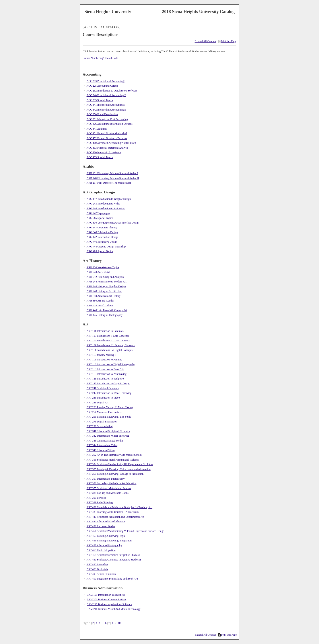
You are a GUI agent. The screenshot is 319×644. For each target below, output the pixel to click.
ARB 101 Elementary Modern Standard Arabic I (112, 173)
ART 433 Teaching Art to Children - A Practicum (113, 512)
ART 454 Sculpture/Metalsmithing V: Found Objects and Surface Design (125, 531)
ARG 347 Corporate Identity (102, 228)
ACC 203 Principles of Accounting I (106, 81)
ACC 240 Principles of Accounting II (106, 95)
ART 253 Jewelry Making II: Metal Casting (110, 407)
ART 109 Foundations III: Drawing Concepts (111, 345)
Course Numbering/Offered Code (100, 58)
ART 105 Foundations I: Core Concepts (108, 336)
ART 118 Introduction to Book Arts (105, 369)
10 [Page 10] (119, 623)
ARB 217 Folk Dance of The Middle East (109, 183)
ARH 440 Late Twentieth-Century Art (107, 310)
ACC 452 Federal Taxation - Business (107, 138)
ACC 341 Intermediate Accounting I (106, 105)
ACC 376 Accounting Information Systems (110, 124)
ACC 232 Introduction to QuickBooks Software (112, 91)
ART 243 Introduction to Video (103, 398)
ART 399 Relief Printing (100, 502)
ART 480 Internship (97, 564)
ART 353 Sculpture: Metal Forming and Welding (113, 460)
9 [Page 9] (115, 623)
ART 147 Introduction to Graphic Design (108, 383)
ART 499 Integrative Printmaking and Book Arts (113, 579)
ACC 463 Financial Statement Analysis (108, 148)
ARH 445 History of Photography (105, 315)
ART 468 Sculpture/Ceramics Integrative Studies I (113, 555)
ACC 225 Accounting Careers (103, 86)
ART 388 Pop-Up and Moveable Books (108, 493)
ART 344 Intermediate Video (102, 445)
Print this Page (227, 41)
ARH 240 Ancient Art (98, 272)
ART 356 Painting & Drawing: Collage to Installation (115, 474)
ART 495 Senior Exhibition (101, 574)
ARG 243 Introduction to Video (103, 204)
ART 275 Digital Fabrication (102, 422)
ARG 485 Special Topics (100, 251)
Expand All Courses (205, 41)
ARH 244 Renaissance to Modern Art (107, 282)
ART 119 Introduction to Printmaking (107, 374)
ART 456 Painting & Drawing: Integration (109, 541)
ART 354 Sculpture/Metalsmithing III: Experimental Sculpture (120, 464)
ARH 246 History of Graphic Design (106, 286)
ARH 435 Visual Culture (100, 305)
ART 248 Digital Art (98, 403)
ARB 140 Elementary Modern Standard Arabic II (113, 178)
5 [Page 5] (103, 623)
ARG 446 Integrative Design (102, 242)
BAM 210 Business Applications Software (109, 604)
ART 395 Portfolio (97, 498)
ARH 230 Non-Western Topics (103, 267)
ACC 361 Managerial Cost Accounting (107, 119)
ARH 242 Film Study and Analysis (105, 277)
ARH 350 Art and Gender (100, 301)
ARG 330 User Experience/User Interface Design (113, 223)
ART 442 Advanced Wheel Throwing (106, 521)
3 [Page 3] (96, 623)
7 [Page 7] (109, 623)
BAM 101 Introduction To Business (106, 595)
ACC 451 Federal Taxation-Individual (107, 133)
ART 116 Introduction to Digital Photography (111, 364)
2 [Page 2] (93, 623)
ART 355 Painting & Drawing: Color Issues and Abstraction (119, 469)
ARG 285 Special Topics (100, 218)
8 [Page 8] (112, 623)
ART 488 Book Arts (97, 569)
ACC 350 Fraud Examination (102, 114)
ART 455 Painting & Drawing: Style (106, 536)
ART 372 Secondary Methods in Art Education (112, 483)
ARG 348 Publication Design (102, 232)
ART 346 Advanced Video (101, 450)
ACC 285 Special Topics (100, 100)
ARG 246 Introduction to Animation (106, 208)
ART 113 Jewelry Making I (101, 355)
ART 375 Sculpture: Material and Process (109, 488)
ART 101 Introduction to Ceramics (105, 331)
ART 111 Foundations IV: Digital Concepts (110, 350)
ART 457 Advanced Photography (104, 545)
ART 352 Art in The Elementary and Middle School (114, 455)
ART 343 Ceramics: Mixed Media (105, 441)
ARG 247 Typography (98, 213)
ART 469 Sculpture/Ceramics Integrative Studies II (114, 560)
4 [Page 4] (99, 623)
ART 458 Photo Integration (101, 550)
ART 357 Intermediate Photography (106, 479)
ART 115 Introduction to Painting (104, 360)
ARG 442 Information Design (103, 237)
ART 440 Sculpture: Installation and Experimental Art (115, 517)
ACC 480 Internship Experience (104, 152)
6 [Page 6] (106, 623)
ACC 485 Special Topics (100, 157)
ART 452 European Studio (101, 526)
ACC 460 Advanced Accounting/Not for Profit (111, 143)
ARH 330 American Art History (104, 296)
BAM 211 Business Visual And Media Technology (114, 609)
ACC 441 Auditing (97, 129)
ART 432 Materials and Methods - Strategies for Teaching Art (120, 507)
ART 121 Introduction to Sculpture (105, 379)
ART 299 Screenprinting (100, 426)
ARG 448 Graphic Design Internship (106, 247)
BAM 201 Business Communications (106, 599)
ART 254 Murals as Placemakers (104, 412)
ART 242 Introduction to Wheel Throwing (109, 393)
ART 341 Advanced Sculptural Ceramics (108, 431)
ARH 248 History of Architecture (104, 291)
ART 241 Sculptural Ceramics (103, 388)
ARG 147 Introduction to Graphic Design (109, 199)
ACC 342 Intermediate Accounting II (106, 110)
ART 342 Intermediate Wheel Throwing (108, 436)
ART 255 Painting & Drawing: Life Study (109, 417)
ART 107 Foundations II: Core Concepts (108, 340)
